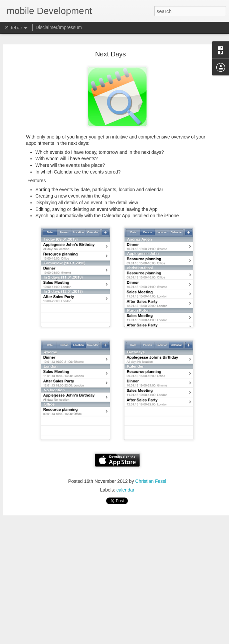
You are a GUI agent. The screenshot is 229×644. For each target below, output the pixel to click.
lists (156, 612)
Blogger (154, 640)
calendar (126, 474)
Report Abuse (173, 640)
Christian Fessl (151, 465)
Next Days (110, 38)
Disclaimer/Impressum (59, 27)
